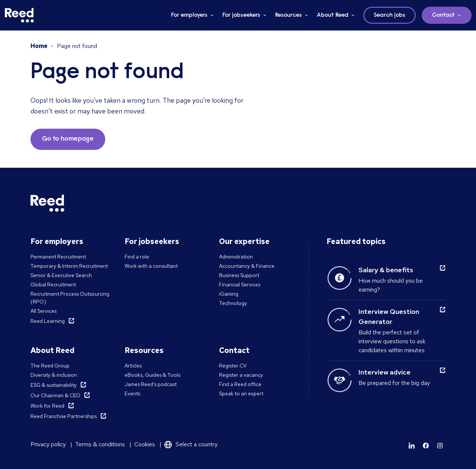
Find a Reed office (240, 384)
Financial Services (240, 285)
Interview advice (385, 372)
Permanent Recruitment (58, 257)
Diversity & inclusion (54, 375)
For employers (189, 15)
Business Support (239, 275)
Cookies (145, 444)
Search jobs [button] (390, 15)
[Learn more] (412, 446)
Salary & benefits (386, 270)
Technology (233, 303)
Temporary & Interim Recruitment (69, 266)
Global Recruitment (53, 285)
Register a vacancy (241, 375)
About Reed (333, 15)
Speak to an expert (241, 393)
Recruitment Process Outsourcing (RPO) (70, 298)
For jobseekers (241, 15)
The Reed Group (50, 366)
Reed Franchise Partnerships (64, 416)
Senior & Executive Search (61, 275)
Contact (443, 15)
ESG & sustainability (54, 385)
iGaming (229, 294)
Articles (133, 366)
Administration (236, 257)
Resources (289, 15)
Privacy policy (48, 444)
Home (39, 46)
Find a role (137, 257)
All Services (44, 311)
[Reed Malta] (19, 15)
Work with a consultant (151, 266)
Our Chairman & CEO (55, 395)
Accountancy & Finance (247, 266)
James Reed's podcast (151, 384)
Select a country (197, 444)
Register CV (233, 366)
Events (132, 393)
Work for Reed (47, 406)
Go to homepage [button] (68, 139)
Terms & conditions (100, 444)
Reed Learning (48, 321)
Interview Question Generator (389, 317)
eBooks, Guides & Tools (152, 375)
